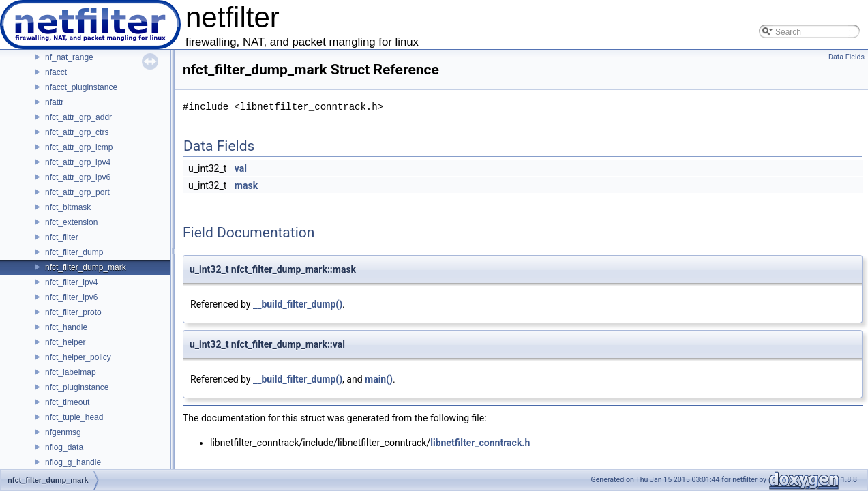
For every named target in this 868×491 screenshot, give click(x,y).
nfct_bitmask (68, 207)
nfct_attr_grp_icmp (79, 147)
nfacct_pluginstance (81, 87)
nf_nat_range (69, 57)
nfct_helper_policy (78, 357)
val (241, 168)
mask (246, 185)
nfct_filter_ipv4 (71, 282)
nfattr (54, 102)
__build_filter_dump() (298, 304)
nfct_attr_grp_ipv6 (78, 177)
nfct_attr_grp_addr (78, 117)
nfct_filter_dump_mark (86, 267)
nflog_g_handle (73, 462)
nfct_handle (66, 327)
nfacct (56, 72)
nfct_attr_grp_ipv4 (78, 162)
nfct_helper (65, 342)
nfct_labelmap (71, 372)
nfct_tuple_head (74, 417)
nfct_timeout (67, 402)
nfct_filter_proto (73, 312)
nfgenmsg (63, 432)
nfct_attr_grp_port (77, 192)
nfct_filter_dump (74, 252)
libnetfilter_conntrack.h (480, 443)
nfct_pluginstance (77, 387)
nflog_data (64, 447)
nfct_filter (62, 237)
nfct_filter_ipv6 (71, 297)
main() (379, 379)
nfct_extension (71, 222)
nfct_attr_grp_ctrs (77, 132)
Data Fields (847, 57)
